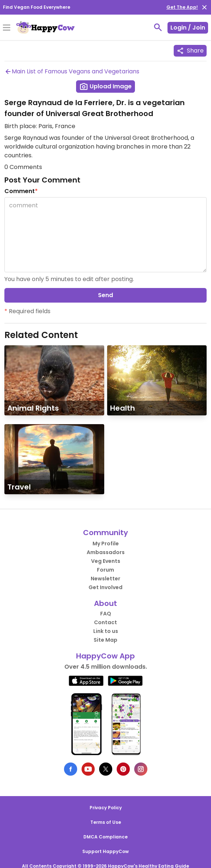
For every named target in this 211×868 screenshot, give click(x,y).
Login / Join (188, 28)
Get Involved (105, 587)
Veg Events (106, 561)
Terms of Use (106, 822)
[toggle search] (158, 27)
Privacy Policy (106, 808)
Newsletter (105, 579)
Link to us (106, 631)
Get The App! (182, 7)
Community (105, 533)
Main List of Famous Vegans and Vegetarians (72, 71)
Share (190, 51)
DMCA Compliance (105, 837)
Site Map (105, 640)
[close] (204, 7)
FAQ (106, 614)
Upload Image (105, 87)
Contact (105, 622)
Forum (105, 570)
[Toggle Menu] (7, 28)
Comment (21, 191)
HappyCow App (105, 656)
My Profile (106, 544)
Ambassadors (106, 552)
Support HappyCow (105, 851)
